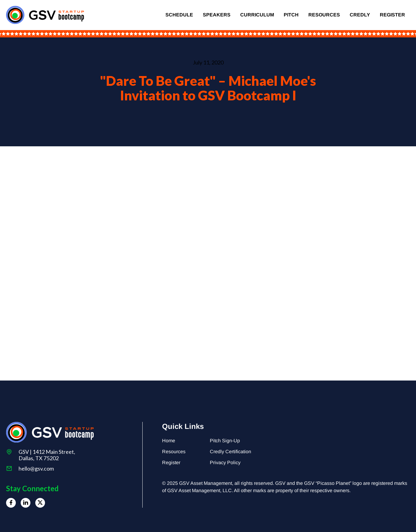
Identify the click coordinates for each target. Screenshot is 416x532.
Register (392, 15)
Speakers (217, 15)
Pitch (291, 15)
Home (169, 441)
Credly (360, 15)
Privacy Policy (225, 462)
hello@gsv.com (36, 469)
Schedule (179, 15)
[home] (45, 15)
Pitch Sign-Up (225, 441)
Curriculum (257, 15)
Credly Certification (231, 452)
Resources (324, 15)
